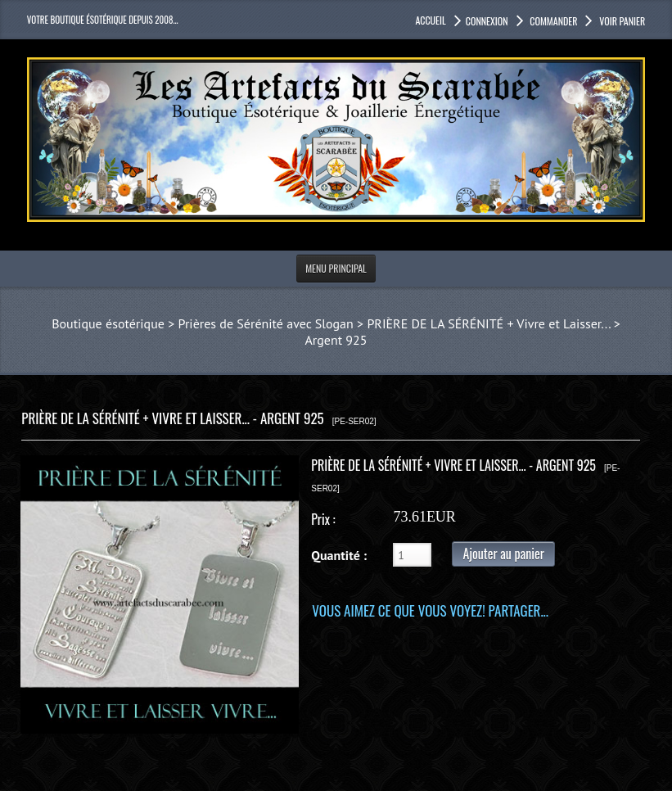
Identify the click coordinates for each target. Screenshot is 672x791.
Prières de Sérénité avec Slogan (266, 323)
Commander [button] (553, 21)
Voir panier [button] (621, 21)
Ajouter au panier (503, 554)
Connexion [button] (487, 21)
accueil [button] (430, 20)
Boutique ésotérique (108, 323)
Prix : (323, 519)
